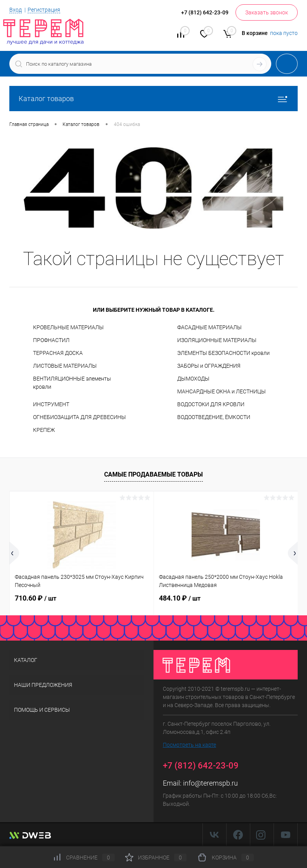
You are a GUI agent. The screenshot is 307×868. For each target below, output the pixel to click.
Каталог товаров (153, 99)
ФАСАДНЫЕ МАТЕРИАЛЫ (209, 327)
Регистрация (44, 10)
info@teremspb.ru (210, 783)
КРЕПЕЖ (44, 430)
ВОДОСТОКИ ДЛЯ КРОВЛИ (211, 404)
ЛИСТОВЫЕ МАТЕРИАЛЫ (65, 366)
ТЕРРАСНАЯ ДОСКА (58, 353)
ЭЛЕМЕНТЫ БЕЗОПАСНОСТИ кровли (223, 353)
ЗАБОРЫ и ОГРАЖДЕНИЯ (209, 366)
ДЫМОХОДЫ (193, 379)
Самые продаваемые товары (153, 474)
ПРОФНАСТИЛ (51, 340)
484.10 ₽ (180, 598)
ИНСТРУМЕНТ (51, 404)
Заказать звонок (267, 12)
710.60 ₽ (36, 598)
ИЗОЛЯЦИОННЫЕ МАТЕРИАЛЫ (217, 340)
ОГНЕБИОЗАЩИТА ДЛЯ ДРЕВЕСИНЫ (79, 417)
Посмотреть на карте (189, 745)
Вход (16, 10)
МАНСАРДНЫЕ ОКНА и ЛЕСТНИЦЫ (222, 391)
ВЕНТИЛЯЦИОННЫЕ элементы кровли (72, 383)
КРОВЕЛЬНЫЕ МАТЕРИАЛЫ (68, 327)
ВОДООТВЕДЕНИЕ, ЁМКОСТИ (214, 417)
